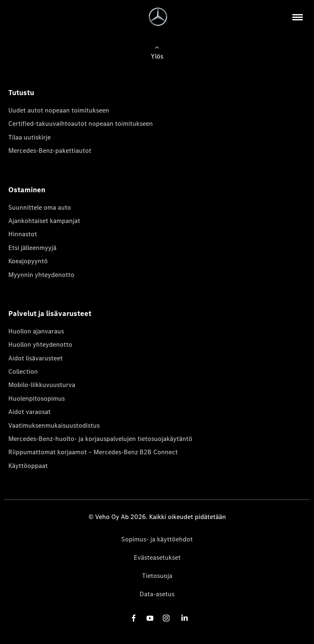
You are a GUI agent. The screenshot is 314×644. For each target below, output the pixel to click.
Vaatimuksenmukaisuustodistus (54, 425)
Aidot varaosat (29, 412)
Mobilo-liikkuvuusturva (42, 385)
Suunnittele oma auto (40, 207)
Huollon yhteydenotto (40, 344)
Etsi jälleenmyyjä (32, 248)
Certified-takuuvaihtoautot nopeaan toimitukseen (81, 124)
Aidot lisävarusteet (36, 358)
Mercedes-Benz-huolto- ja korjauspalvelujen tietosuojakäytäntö (100, 439)
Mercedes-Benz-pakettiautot (50, 151)
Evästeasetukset (157, 557)
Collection (23, 371)
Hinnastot (23, 234)
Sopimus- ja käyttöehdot (157, 539)
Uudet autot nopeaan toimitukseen (59, 110)
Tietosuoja (157, 576)
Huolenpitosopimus (37, 398)
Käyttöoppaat (28, 466)
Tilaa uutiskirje (29, 137)
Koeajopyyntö (28, 261)
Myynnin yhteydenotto (41, 275)
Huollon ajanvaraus (36, 331)
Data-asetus (157, 594)
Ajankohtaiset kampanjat (44, 221)
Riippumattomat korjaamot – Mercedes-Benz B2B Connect (93, 452)
